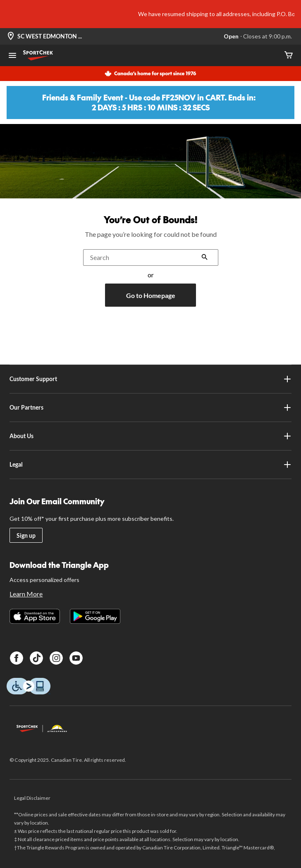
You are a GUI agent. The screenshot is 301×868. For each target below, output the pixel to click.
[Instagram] (56, 658)
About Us (150, 436)
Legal (150, 465)
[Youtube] (76, 658)
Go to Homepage (151, 295)
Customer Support (150, 379)
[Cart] (289, 56)
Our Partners (150, 408)
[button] (205, 258)
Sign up (26, 535)
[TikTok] (36, 658)
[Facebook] (17, 658)
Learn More (26, 594)
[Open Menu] (12, 56)
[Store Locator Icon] (11, 37)
